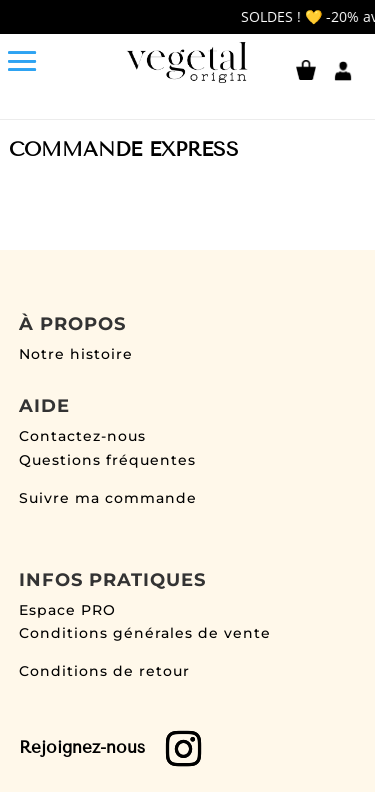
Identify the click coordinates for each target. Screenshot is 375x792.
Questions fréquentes (107, 460)
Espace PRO (67, 610)
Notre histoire (76, 354)
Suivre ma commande (108, 498)
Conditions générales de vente (145, 633)
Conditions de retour (104, 671)
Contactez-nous (82, 436)
